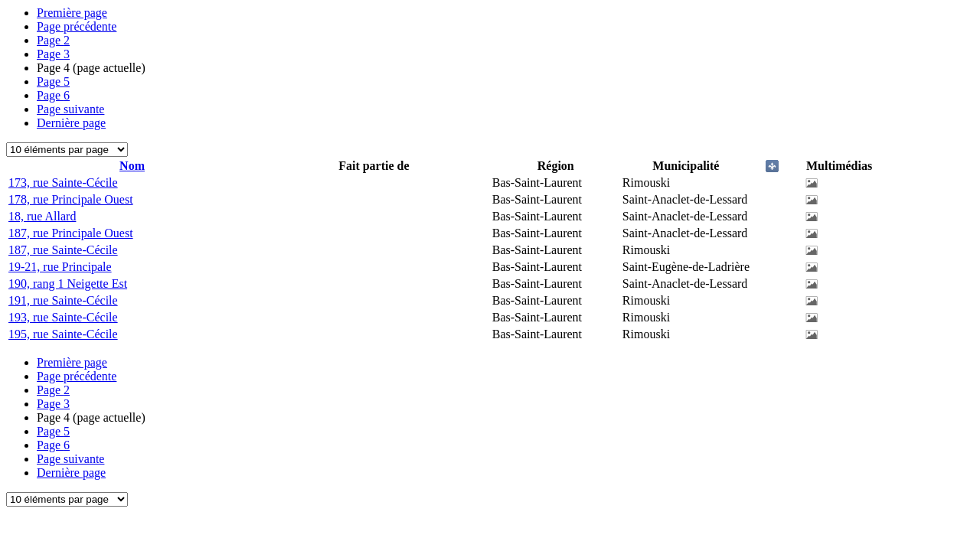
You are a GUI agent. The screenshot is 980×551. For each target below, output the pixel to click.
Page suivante (70, 109)
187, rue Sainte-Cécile (63, 250)
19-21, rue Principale (60, 267)
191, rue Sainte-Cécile (63, 300)
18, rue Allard (42, 216)
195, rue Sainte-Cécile (63, 334)
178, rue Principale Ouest (71, 199)
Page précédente (77, 26)
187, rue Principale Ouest (71, 233)
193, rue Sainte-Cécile (63, 317)
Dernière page (71, 123)
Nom (132, 166)
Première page (72, 13)
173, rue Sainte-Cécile (63, 183)
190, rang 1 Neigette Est (68, 284)
